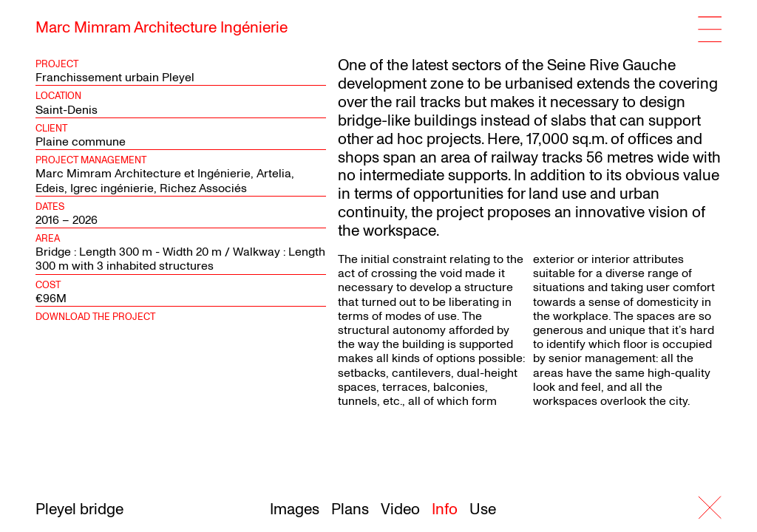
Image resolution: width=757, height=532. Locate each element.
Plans (350, 509)
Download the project (95, 317)
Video (400, 509)
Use (483, 509)
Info (445, 509)
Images (295, 509)
